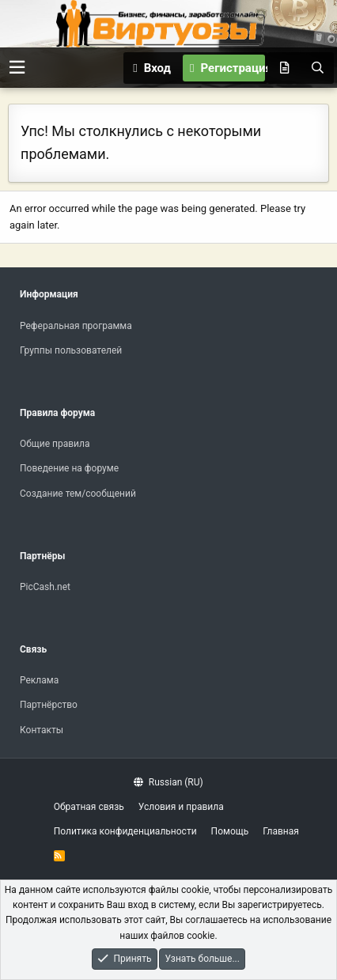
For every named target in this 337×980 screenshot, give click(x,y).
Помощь (230, 831)
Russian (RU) (168, 782)
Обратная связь (89, 807)
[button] (17, 68)
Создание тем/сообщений (78, 494)
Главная (281, 831)
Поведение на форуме (69, 468)
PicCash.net (45, 587)
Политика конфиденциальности (125, 831)
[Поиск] (317, 68)
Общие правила (55, 444)
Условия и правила (181, 807)
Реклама (39, 680)
